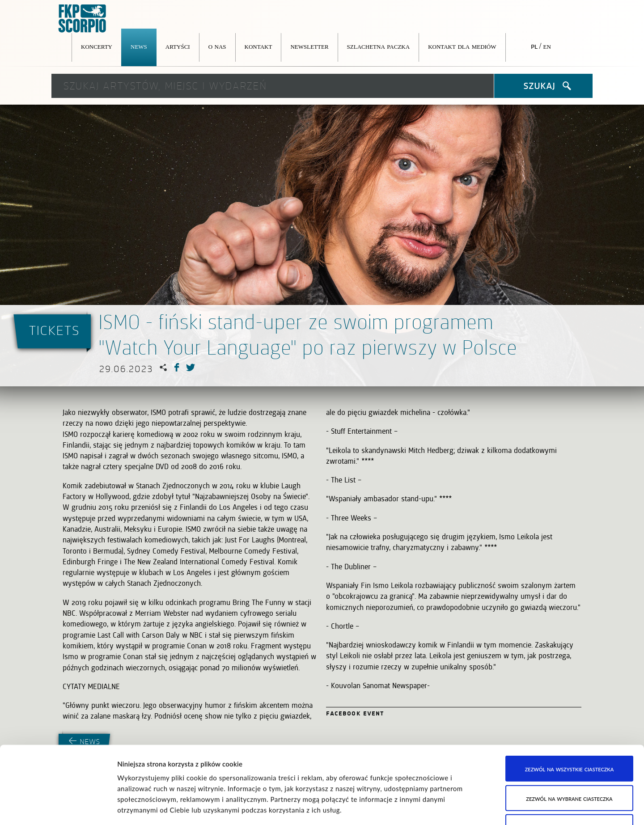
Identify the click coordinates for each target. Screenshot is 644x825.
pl (534, 46)
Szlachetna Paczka (379, 46)
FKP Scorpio (83, 19)
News (139, 46)
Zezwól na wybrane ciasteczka (569, 718)
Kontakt (258, 46)
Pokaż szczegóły (459, 808)
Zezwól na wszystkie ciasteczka (570, 689)
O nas (217, 46)
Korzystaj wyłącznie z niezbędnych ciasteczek (570, 753)
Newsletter (309, 46)
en (547, 46)
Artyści (178, 46)
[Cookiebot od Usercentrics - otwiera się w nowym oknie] (58, 808)
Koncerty (97, 46)
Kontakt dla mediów (462, 46)
